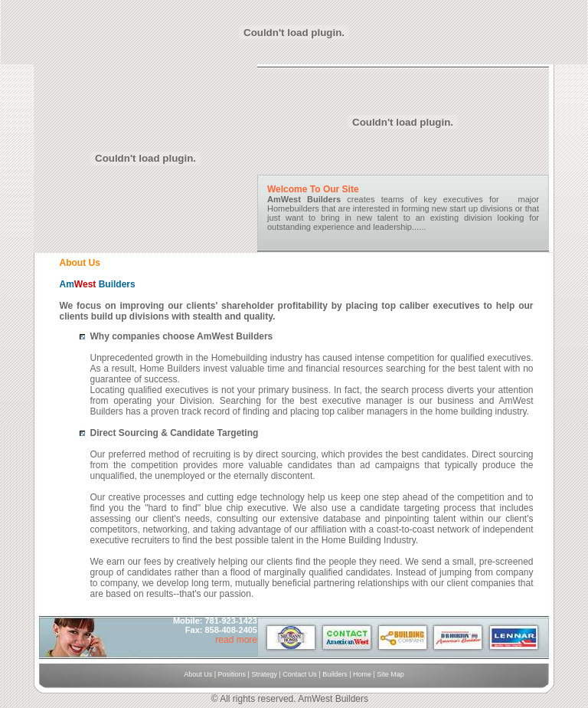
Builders (334, 674)
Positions (232, 674)
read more (236, 640)
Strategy (264, 674)
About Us (198, 674)
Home (362, 674)
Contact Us (300, 674)
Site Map (390, 674)
